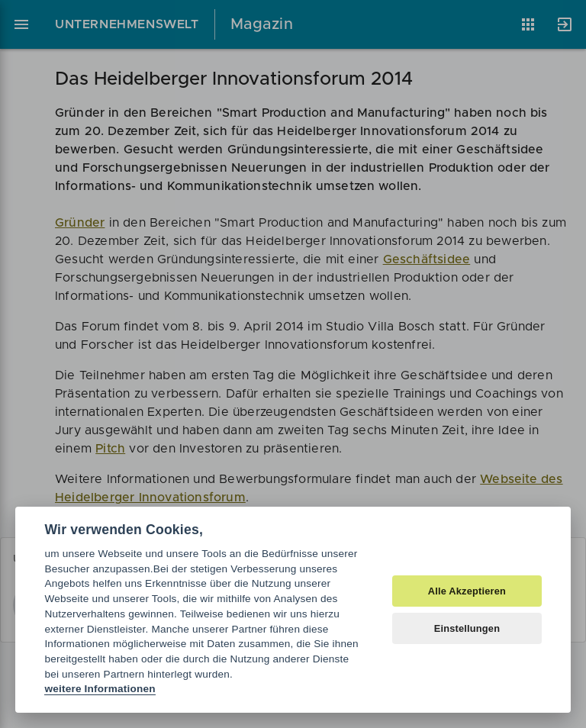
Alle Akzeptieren (467, 591)
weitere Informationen (100, 689)
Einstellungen (467, 628)
